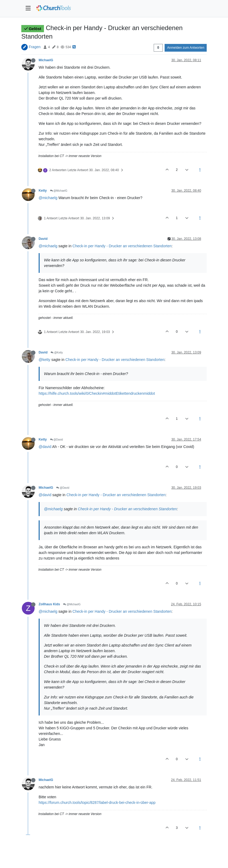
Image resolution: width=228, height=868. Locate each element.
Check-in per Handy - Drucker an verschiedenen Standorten (122, 246)
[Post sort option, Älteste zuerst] (158, 48)
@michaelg (48, 198)
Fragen (35, 47)
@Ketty (57, 353)
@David (57, 440)
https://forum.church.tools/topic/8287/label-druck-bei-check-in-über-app (97, 803)
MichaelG (46, 60)
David (43, 239)
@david (45, 447)
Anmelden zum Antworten (186, 48)
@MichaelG (59, 191)
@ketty (44, 360)
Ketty (43, 191)
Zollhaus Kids (49, 604)
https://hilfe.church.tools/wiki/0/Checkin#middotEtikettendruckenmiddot (97, 393)
